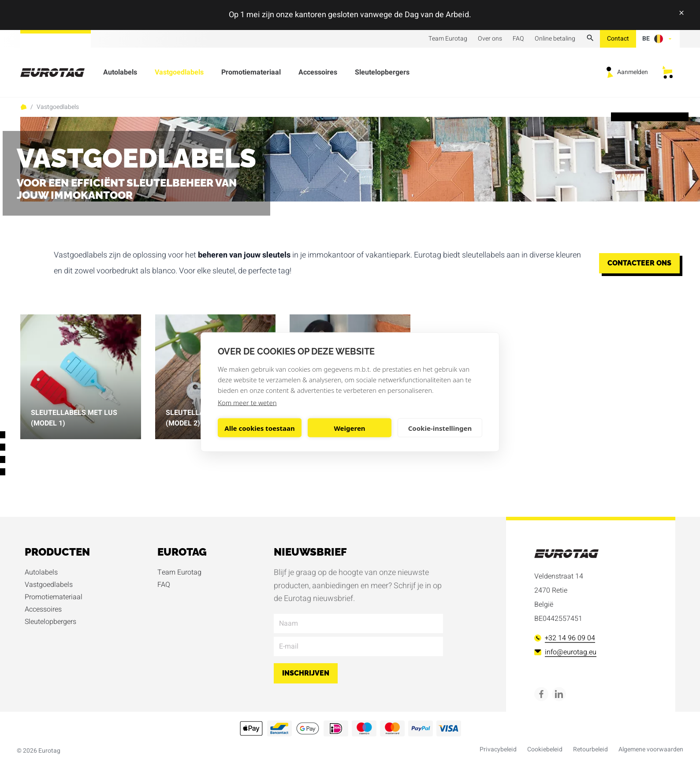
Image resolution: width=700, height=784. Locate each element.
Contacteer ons (639, 263)
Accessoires (318, 74)
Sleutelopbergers (382, 74)
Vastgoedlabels (179, 74)
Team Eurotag (448, 39)
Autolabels (120, 74)
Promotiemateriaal (251, 74)
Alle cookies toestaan (259, 428)
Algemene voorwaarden (651, 749)
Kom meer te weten (247, 403)
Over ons (490, 39)
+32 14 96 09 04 (565, 638)
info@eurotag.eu (565, 652)
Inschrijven (306, 673)
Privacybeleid (498, 749)
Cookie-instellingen (440, 428)
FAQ (518, 39)
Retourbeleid (590, 749)
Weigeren (349, 428)
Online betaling (555, 39)
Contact (618, 39)
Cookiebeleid (545, 749)
